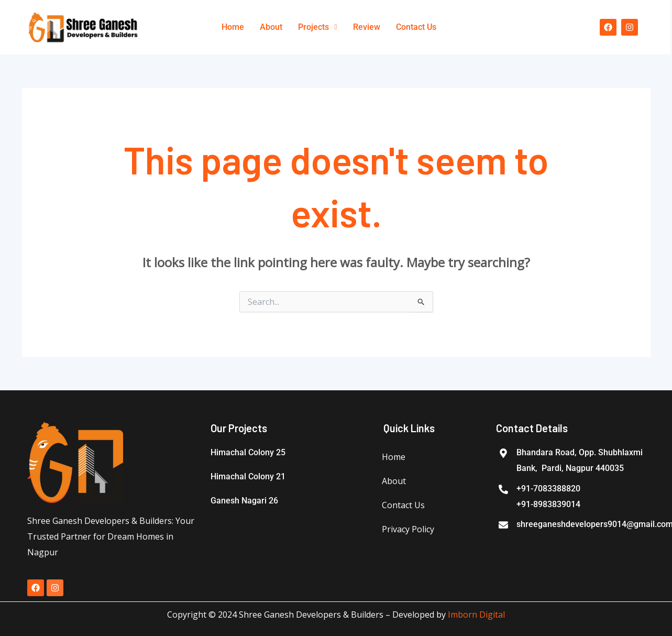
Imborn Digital (476, 615)
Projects (317, 27)
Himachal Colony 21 (248, 476)
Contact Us (416, 27)
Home (233, 27)
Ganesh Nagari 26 (244, 501)
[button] (317, 27)
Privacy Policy (408, 529)
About (271, 27)
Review (367, 27)
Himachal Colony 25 (248, 452)
